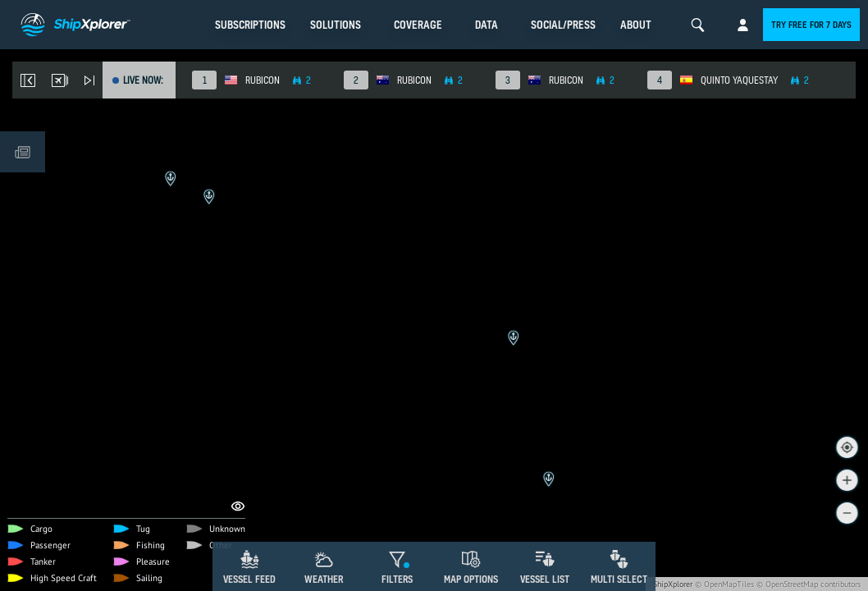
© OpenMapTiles (724, 584)
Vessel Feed (249, 579)
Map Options (471, 579)
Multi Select (619, 579)
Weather (324, 579)
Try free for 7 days (811, 25)
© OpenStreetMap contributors (809, 584)
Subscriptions (250, 25)
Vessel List (545, 579)
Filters (397, 579)
